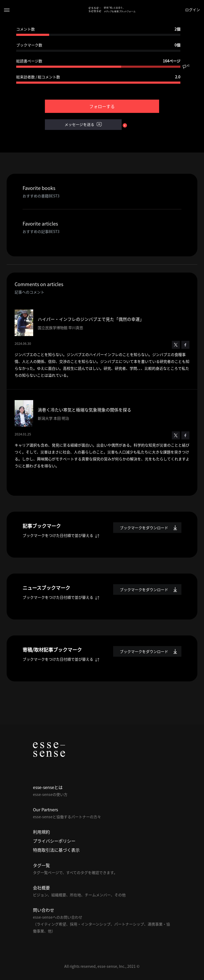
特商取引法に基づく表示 (56, 850)
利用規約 (41, 832)
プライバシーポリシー (54, 841)
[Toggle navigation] (7, 10)
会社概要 (41, 888)
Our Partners (45, 809)
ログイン (193, 10)
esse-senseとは (48, 787)
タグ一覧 (41, 865)
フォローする (102, 106)
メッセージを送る (83, 125)
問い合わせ (44, 910)
